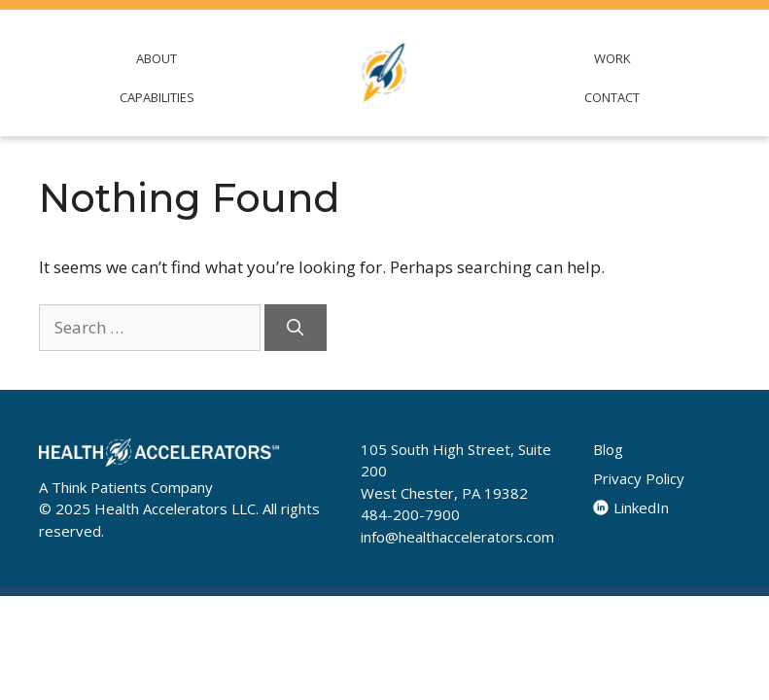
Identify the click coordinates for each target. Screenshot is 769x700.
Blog (608, 449)
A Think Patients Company (126, 487)
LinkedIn (631, 507)
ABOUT (157, 58)
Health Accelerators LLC (175, 508)
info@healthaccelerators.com (457, 537)
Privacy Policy (639, 478)
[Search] (296, 328)
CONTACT (612, 97)
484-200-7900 (410, 514)
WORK (612, 58)
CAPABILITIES (157, 97)
